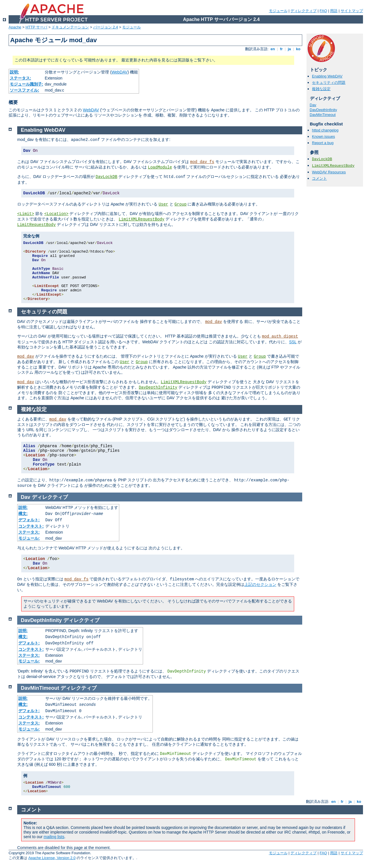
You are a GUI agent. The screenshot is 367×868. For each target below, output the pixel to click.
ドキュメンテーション (70, 27)
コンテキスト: (31, 526)
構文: (23, 514)
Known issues (323, 136)
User (163, 204)
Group (181, 204)
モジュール (278, 11)
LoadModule (160, 167)
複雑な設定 (321, 89)
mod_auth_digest (280, 336)
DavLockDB (322, 159)
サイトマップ (352, 11)
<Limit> (26, 214)
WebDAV (120, 72)
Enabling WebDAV (327, 76)
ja (289, 49)
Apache (15, 27)
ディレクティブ (303, 11)
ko (298, 49)
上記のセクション (260, 584)
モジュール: (29, 538)
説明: (14, 72)
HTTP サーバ (36, 27)
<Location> (56, 214)
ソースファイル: (25, 90)
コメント (319, 178)
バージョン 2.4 (106, 27)
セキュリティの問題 (329, 83)
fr (281, 49)
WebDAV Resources (329, 172)
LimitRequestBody (36, 225)
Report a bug (323, 143)
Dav (313, 105)
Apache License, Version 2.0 (52, 858)
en (273, 49)
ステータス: (21, 78)
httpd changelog (325, 130)
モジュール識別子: (27, 84)
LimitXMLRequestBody (333, 166)
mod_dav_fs (202, 162)
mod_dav (213, 322)
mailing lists (54, 837)
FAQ (323, 11)
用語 (334, 11)
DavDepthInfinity (323, 110)
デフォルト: (29, 520)
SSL (293, 342)
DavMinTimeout (323, 115)
